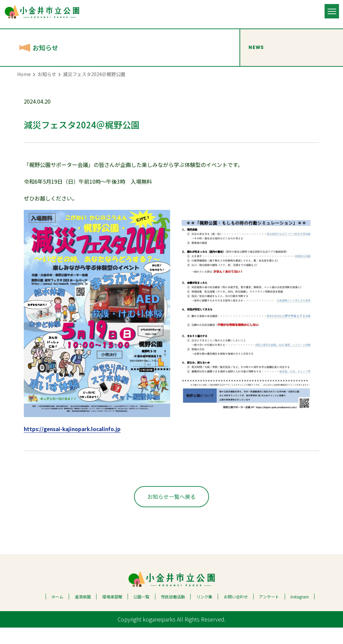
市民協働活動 (173, 613)
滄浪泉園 (83, 613)
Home (24, 74)
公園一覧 (141, 613)
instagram (300, 613)
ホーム (57, 613)
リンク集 (204, 613)
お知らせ (47, 74)
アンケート (269, 613)
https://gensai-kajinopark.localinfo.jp (75, 429)
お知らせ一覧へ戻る (171, 512)
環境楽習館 (112, 613)
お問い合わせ (236, 613)
